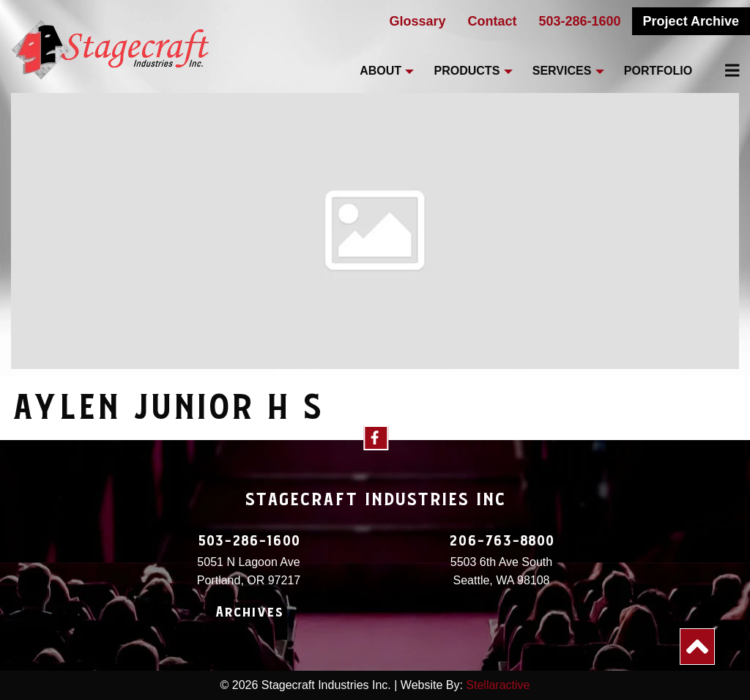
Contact (493, 21)
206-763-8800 (502, 541)
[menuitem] (724, 70)
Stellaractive (498, 685)
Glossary (417, 21)
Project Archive (691, 21)
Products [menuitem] (467, 71)
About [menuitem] (380, 71)
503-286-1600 (580, 21)
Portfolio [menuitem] (658, 71)
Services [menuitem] (562, 71)
